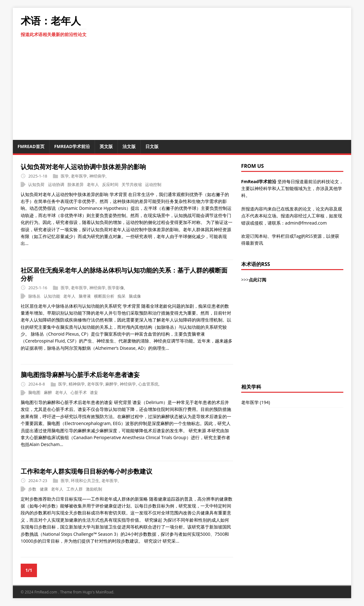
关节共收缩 (132, 184)
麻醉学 (111, 384)
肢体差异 (75, 184)
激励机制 (94, 489)
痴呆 (122, 296)
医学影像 (116, 288)
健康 (44, 489)
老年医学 (79, 176)
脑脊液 (85, 296)
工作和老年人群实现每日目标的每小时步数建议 (86, 471)
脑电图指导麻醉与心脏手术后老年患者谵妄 (80, 375)
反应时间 (110, 184)
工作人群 (75, 489)
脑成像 (135, 296)
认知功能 (52, 296)
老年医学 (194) (256, 402)
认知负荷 (36, 184)
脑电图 (34, 392)
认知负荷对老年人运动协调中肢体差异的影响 (83, 167)
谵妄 (94, 392)
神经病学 (97, 176)
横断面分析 (104, 296)
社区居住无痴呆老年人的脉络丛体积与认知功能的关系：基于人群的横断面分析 (124, 274)
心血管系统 (148, 384)
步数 (32, 489)
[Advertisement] (292, 337)
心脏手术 (79, 392)
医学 (65, 176)
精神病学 (77, 384)
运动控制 (153, 184)
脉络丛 (34, 296)
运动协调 (56, 184)
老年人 (93, 184)
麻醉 (48, 392)
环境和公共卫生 (85, 481)
